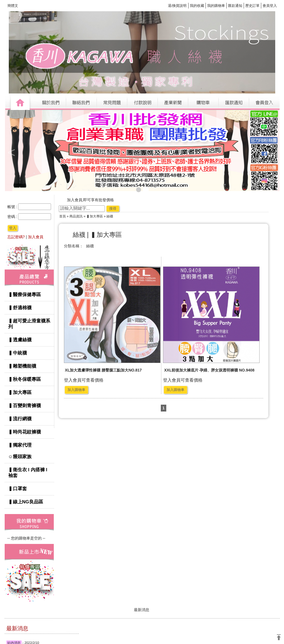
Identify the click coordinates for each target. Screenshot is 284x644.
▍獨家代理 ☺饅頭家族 (30, 451)
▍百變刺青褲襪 (25, 406)
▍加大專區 (20, 392)
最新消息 (142, 610)
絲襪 (90, 246)
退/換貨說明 (177, 6)
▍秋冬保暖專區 (25, 379)
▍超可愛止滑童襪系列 (29, 324)
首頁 (63, 216)
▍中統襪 (18, 353)
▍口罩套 (18, 489)
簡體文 (13, 6)
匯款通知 (235, 6)
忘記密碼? (16, 237)
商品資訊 (76, 216)
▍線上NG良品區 (26, 502)
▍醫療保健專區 (25, 295)
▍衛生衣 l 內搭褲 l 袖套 (28, 473)
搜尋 (113, 208)
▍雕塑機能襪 (22, 366)
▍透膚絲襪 (20, 340)
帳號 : (13, 207)
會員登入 (270, 6)
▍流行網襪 (20, 419)
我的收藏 (197, 6)
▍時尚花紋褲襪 (25, 432)
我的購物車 (216, 6)
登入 (13, 228)
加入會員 (36, 237)
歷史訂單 (252, 6)
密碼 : (13, 217)
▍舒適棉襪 (20, 308)
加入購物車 (76, 390)
